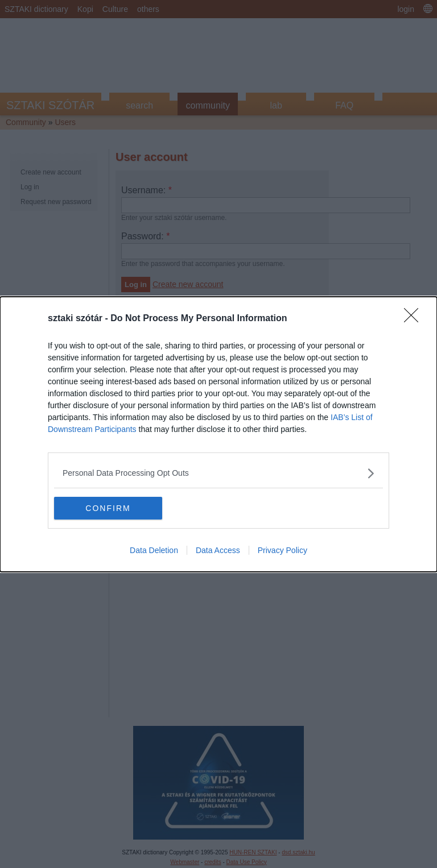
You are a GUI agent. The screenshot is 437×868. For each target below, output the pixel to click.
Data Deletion (154, 550)
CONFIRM (108, 508)
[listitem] (218, 473)
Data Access (218, 550)
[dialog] (218, 434)
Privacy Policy (283, 550)
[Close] (415, 319)
